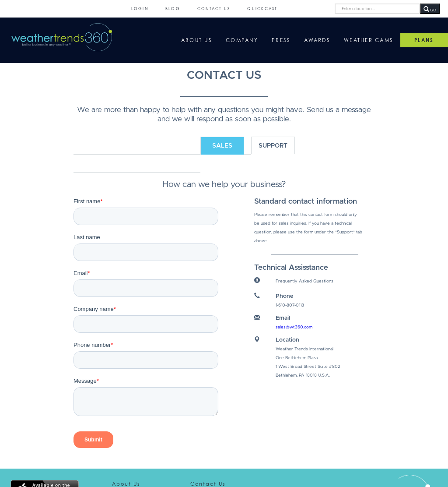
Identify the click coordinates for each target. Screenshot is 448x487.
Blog (173, 9)
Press (281, 40)
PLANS (424, 40)
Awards (317, 40)
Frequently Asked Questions (304, 281)
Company (242, 40)
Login (140, 9)
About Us (197, 40)
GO (430, 9)
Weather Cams (369, 40)
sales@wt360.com (294, 327)
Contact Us (214, 9)
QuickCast (262, 9)
